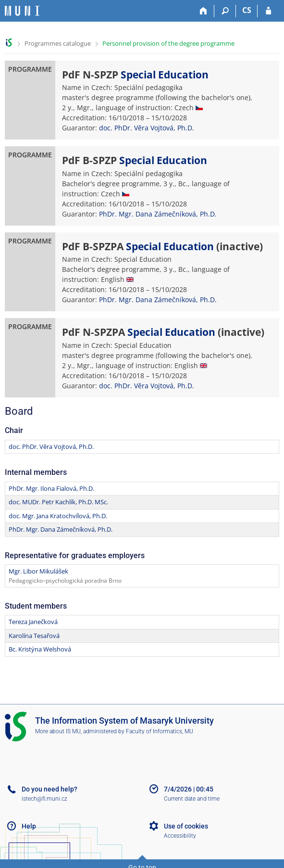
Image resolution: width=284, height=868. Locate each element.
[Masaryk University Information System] (22, 11)
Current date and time (192, 799)
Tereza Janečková (33, 622)
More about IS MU (58, 731)
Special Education (165, 75)
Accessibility (180, 836)
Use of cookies (186, 826)
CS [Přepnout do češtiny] (247, 10)
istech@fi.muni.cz (44, 799)
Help (29, 826)
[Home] (204, 11)
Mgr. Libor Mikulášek (38, 571)
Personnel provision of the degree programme (168, 43)
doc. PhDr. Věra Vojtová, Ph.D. (147, 128)
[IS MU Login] (268, 11)
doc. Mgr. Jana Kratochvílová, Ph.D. (58, 516)
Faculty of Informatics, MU (160, 731)
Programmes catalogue (58, 43)
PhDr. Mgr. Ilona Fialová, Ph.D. (51, 488)
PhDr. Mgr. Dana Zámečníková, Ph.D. (158, 214)
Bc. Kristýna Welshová (40, 649)
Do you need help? (49, 789)
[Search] (225, 11)
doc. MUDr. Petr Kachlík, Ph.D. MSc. (58, 502)
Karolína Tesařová (34, 636)
